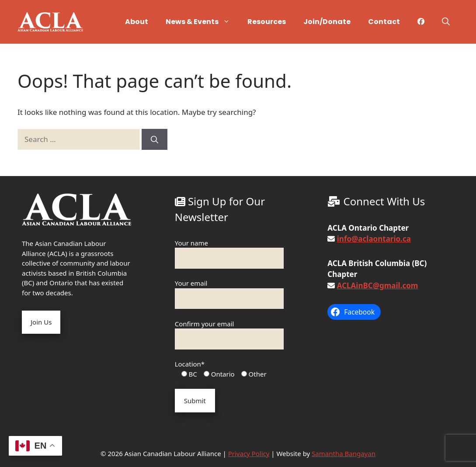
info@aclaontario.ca (374, 239)
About (137, 22)
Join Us (41, 322)
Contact (384, 22)
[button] (446, 22)
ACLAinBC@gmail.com (378, 285)
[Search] (155, 139)
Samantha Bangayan (344, 453)
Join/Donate (327, 22)
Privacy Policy (249, 453)
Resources (267, 22)
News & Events (202, 22)
